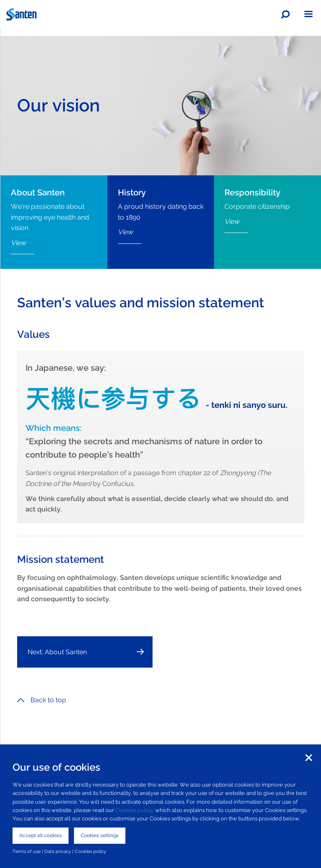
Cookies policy (134, 810)
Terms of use (27, 851)
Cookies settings (100, 835)
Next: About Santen (57, 652)
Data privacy (58, 851)
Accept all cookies (41, 835)
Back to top (42, 700)
